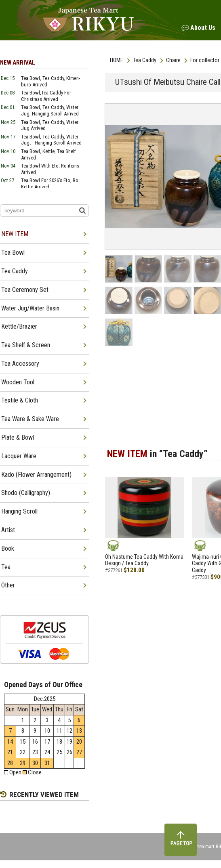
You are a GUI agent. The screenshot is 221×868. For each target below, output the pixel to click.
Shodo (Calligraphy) (26, 493)
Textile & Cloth (20, 400)
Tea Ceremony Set (25, 290)
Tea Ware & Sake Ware (30, 419)
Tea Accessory (20, 364)
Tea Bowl (13, 253)
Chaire (173, 60)
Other (8, 585)
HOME (117, 60)
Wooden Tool (18, 382)
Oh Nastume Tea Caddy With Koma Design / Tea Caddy (144, 560)
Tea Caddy (145, 60)
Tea (6, 567)
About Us (203, 28)
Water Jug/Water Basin (30, 308)
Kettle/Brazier (19, 326)
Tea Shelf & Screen (26, 345)
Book (8, 548)
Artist (8, 530)
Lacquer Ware (19, 456)
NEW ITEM (15, 234)
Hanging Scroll (19, 511)
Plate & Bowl (18, 437)
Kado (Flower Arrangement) (36, 475)
